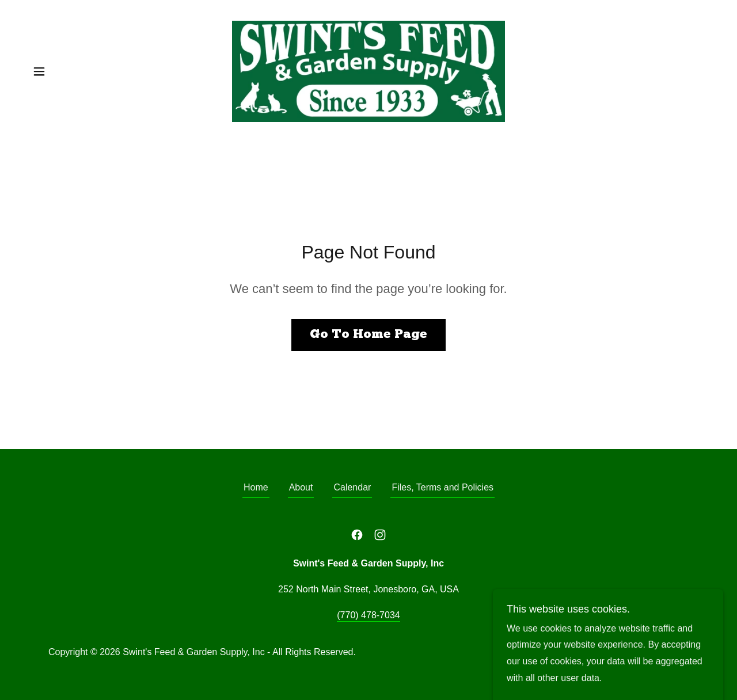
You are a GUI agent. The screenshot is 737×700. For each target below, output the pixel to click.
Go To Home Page (368, 335)
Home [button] (256, 487)
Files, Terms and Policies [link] (442, 487)
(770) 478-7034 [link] (368, 615)
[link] (368, 71)
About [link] (301, 487)
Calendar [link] (352, 487)
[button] (39, 71)
